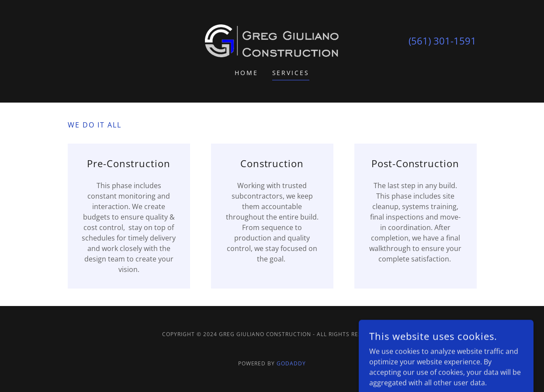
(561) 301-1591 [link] (442, 41)
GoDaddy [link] (291, 363)
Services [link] (291, 73)
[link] (272, 40)
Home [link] (246, 73)
